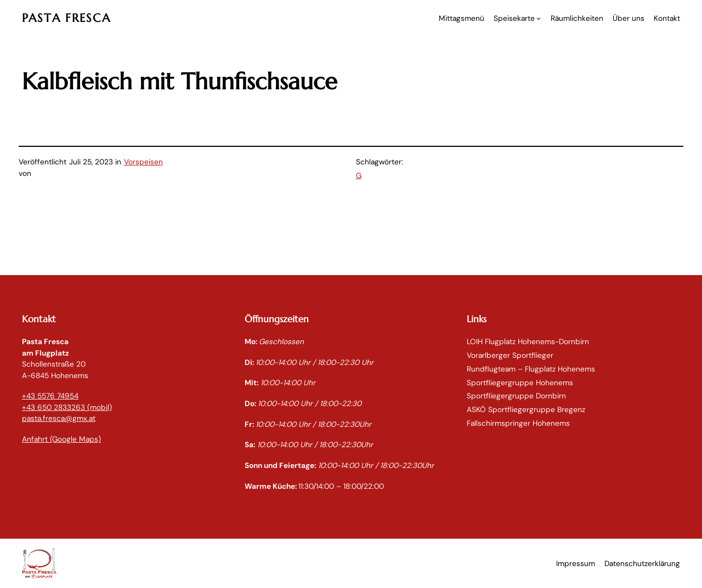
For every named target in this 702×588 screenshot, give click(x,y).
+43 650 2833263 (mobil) (67, 407)
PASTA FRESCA (66, 18)
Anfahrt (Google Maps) (61, 439)
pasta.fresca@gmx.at (59, 418)
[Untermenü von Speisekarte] (539, 18)
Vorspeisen (143, 162)
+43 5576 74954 (50, 396)
